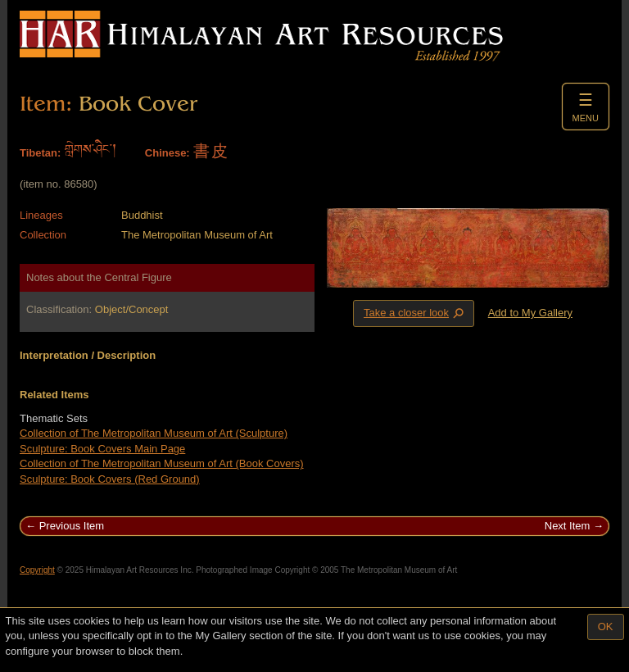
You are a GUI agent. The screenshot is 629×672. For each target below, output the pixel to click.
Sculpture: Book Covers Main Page (102, 449)
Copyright (37, 570)
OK (606, 627)
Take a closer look (415, 313)
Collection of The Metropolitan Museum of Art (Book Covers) (162, 463)
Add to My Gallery (530, 313)
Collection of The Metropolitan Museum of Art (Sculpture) (154, 433)
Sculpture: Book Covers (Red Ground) (110, 479)
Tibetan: (40, 153)
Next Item (568, 526)
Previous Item (72, 526)
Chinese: (167, 153)
